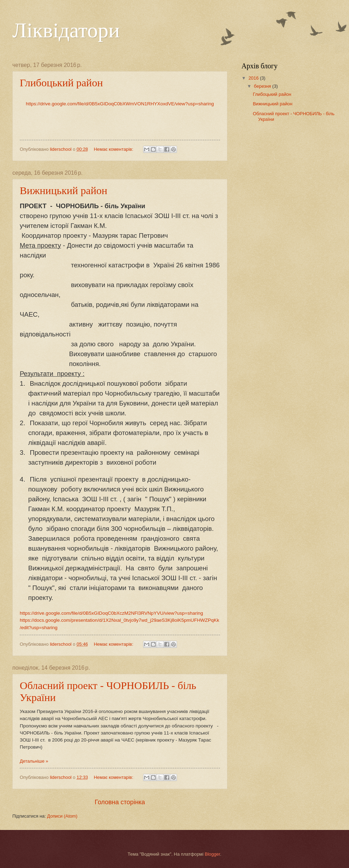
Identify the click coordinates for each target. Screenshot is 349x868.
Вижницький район (63, 190)
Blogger (213, 854)
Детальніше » (34, 761)
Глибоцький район (61, 83)
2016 (254, 78)
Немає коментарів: (114, 149)
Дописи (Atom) (62, 816)
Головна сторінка (120, 802)
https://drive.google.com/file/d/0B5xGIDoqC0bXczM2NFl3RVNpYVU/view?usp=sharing (111, 613)
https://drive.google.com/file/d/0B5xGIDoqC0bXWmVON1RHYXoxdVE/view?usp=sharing (120, 104)
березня (263, 86)
